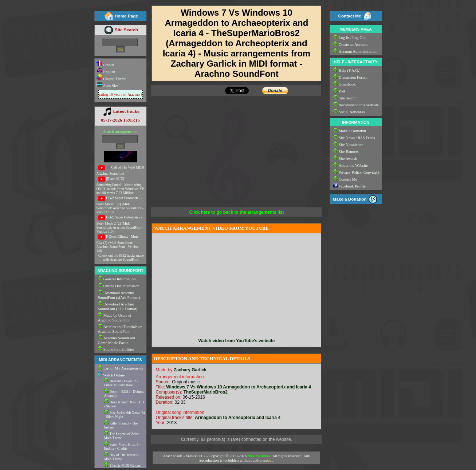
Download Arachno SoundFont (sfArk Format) (119, 295)
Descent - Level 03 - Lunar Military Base (121, 383)
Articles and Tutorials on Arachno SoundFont (120, 329)
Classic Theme (114, 79)
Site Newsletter (351, 145)
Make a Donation (352, 131)
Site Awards (348, 158)
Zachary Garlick (190, 370)
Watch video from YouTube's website (237, 341)
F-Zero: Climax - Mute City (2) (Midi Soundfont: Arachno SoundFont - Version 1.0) (118, 244)
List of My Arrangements (123, 368)
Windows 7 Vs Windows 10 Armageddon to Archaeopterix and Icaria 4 (239, 387)
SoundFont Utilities (119, 349)
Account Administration (358, 51)
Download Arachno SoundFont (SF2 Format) (118, 306)
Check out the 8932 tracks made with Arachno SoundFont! (121, 257)
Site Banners (349, 151)
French (105, 65)
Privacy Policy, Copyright (359, 172)
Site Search (126, 30)
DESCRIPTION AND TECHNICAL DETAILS (202, 358)
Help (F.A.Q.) (350, 70)
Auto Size (111, 86)
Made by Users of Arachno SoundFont (115, 318)
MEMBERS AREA (355, 29)
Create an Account (353, 44)
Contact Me (349, 16)
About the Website (353, 165)
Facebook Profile (352, 186)
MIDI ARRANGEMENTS (121, 360)
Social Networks (352, 112)
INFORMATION (356, 122)
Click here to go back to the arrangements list (236, 212)
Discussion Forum (353, 77)
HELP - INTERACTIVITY (356, 62)
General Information (119, 279)
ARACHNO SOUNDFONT (120, 270)
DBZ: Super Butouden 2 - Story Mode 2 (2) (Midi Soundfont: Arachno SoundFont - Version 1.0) (120, 224)
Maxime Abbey (259, 456)
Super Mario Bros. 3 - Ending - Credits (122, 446)
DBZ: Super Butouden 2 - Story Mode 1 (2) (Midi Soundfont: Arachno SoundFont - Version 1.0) (120, 205)
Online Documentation (121, 286)
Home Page (126, 16)
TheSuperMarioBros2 (205, 392)
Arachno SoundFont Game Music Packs (117, 340)
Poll (342, 91)
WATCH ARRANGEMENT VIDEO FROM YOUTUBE (211, 228)
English (106, 72)
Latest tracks (126, 111)
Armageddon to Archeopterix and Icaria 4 (238, 418)
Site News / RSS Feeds (357, 138)
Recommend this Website (359, 105)
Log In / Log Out (352, 37)
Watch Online (111, 375)
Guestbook (347, 84)
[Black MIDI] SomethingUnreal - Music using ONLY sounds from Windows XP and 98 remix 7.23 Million (120, 186)
